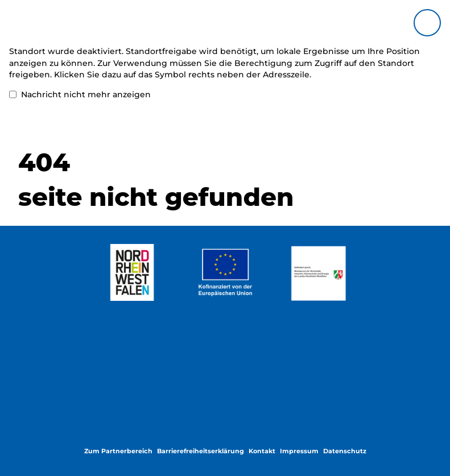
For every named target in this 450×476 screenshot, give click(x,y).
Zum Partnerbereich (118, 451)
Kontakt (262, 451)
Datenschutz (345, 451)
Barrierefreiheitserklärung (201, 451)
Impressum (299, 451)
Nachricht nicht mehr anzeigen (80, 95)
